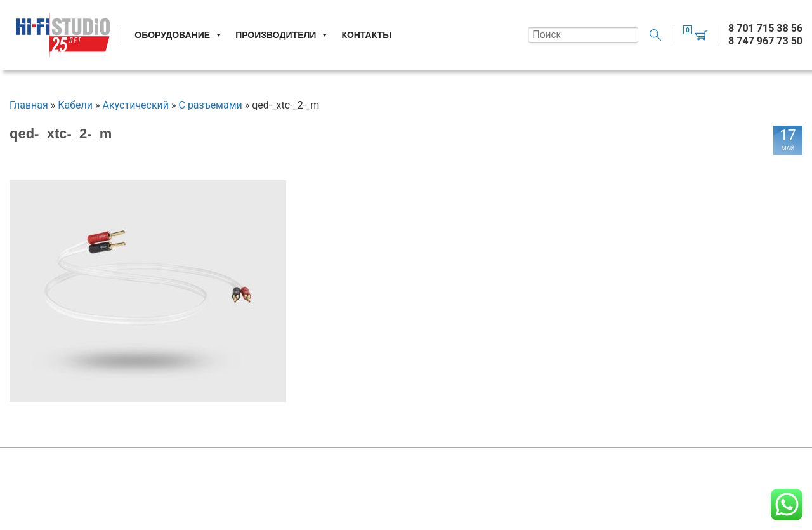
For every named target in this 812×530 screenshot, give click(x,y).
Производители (282, 35)
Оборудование (179, 35)
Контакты (366, 35)
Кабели (75, 105)
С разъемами (211, 105)
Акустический (136, 105)
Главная (29, 105)
